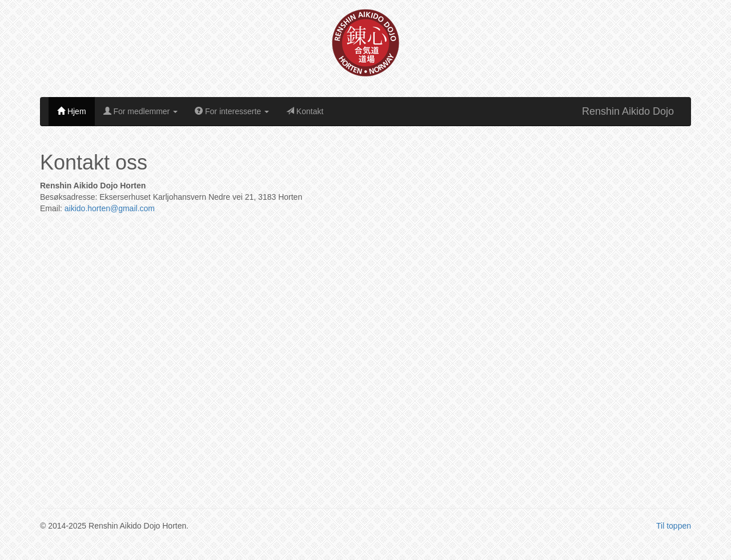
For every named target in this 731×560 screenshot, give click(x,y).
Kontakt (305, 111)
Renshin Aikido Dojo (628, 111)
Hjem (72, 111)
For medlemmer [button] (141, 111)
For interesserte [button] (232, 111)
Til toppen (674, 526)
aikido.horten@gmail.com (110, 208)
